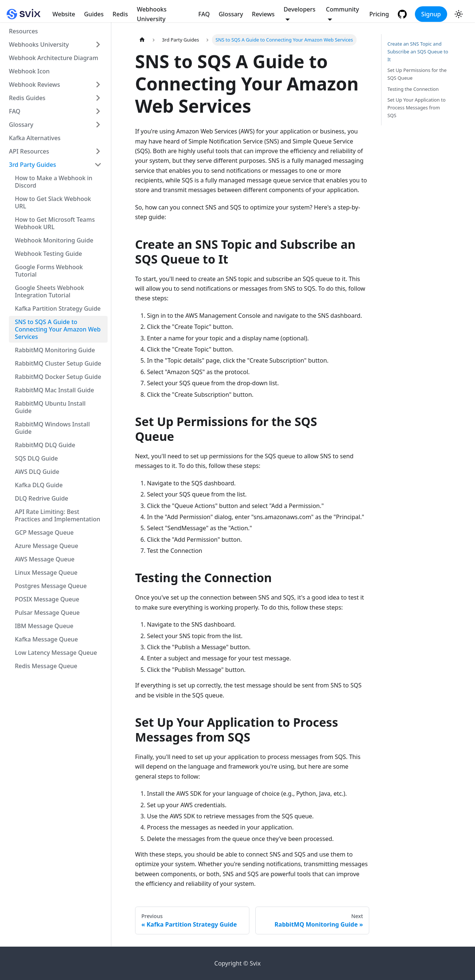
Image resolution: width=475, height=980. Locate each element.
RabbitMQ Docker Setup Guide (58, 377)
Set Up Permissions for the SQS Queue (417, 74)
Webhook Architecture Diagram (54, 58)
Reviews (263, 14)
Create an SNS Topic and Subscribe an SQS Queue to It (418, 52)
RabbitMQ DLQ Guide (45, 445)
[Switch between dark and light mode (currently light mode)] (459, 14)
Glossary (231, 14)
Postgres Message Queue (51, 586)
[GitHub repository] (403, 14)
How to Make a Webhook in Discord (54, 182)
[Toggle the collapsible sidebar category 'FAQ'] (98, 111)
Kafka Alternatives (35, 138)
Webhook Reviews (35, 85)
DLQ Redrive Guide (42, 498)
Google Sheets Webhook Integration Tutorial (49, 291)
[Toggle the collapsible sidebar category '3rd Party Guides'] (98, 165)
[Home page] (142, 40)
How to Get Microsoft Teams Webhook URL (55, 223)
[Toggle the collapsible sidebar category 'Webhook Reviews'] (98, 85)
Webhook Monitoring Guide (54, 240)
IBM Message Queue (44, 626)
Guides (94, 14)
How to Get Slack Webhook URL (53, 202)
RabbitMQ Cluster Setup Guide (58, 363)
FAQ (204, 14)
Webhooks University (152, 14)
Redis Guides (27, 98)
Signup (431, 14)
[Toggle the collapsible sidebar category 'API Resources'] (98, 151)
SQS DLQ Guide (36, 458)
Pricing (379, 14)
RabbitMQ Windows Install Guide (52, 428)
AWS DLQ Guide (37, 472)
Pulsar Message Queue (47, 613)
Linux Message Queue (46, 573)
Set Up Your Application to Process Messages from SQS (417, 108)
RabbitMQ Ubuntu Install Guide (50, 407)
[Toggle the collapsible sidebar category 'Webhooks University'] (98, 44)
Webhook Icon (29, 71)
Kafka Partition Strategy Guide (58, 308)
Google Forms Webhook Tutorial (49, 271)
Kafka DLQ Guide (39, 485)
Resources (23, 31)
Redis (120, 14)
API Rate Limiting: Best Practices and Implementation (58, 515)
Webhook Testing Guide (48, 254)
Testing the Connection (413, 89)
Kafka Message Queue (46, 639)
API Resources (29, 151)
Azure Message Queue (47, 546)
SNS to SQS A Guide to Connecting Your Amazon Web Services (58, 329)
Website (64, 14)
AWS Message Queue (45, 559)
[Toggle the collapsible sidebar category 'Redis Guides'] (98, 98)
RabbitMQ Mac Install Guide (54, 390)
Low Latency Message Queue (56, 653)
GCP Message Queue (44, 532)
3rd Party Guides (32, 165)
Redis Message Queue (46, 666)
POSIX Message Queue (47, 599)
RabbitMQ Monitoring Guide (55, 350)
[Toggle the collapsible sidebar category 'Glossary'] (98, 125)
